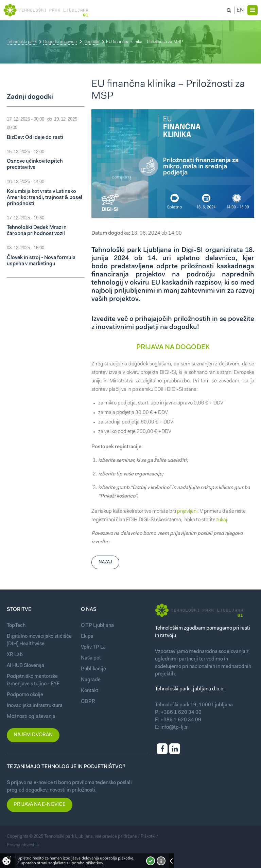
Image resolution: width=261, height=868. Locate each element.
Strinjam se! (151, 861)
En (240, 10)
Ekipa (87, 637)
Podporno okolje (25, 695)
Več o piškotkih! (161, 861)
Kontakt (90, 691)
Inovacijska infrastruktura (35, 706)
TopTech (16, 626)
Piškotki (148, 837)
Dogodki (91, 42)
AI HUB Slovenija (25, 666)
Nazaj (105, 562)
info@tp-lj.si (175, 728)
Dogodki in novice (60, 42)
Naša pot (91, 658)
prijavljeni (187, 512)
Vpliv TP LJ (93, 647)
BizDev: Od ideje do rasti (35, 138)
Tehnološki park (22, 42)
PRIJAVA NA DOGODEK (173, 347)
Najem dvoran (33, 735)
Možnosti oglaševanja (31, 717)
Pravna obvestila (23, 845)
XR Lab (15, 655)
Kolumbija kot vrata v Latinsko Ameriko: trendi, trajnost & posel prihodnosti (45, 198)
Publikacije (93, 669)
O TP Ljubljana (97, 626)
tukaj (222, 520)
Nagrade (91, 680)
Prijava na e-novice (40, 805)
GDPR (88, 702)
